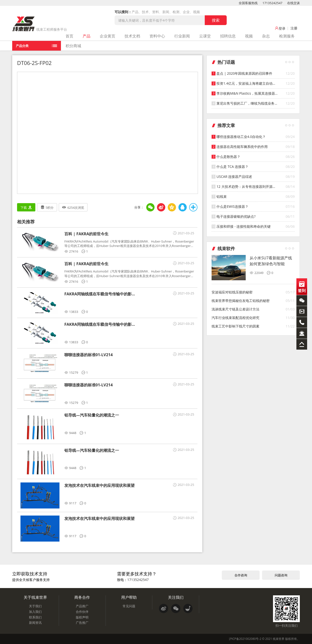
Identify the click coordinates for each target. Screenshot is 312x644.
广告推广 (82, 623)
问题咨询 (281, 575)
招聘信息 (228, 36)
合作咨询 (241, 575)
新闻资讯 (35, 623)
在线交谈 (293, 3)
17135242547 (273, 3)
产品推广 (82, 606)
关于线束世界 (35, 597)
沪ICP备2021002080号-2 (245, 639)
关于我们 (35, 606)
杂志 (266, 36)
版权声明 (82, 617)
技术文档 (132, 36)
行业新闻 (182, 36)
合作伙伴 (82, 612)
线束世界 (279, 639)
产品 (87, 36)
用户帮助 (129, 597)
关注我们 (176, 597)
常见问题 (129, 606)
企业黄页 (107, 36)
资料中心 (157, 36)
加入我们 (35, 612)
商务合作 (82, 597)
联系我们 (35, 617)
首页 (69, 36)
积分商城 (73, 46)
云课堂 (205, 36)
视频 (249, 36)
